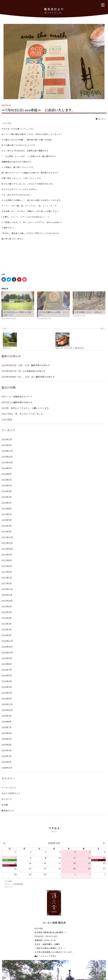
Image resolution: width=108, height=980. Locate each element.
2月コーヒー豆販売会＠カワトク (17, 397)
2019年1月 (6, 762)
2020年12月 (7, 641)
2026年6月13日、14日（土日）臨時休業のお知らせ (26, 365)
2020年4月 (7, 681)
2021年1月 (6, 635)
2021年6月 (7, 606)
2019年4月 (6, 745)
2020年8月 (7, 664)
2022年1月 (7, 583)
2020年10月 (7, 652)
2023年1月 (6, 532)
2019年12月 (7, 704)
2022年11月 (7, 543)
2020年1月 (7, 699)
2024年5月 (7, 485)
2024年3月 (7, 497)
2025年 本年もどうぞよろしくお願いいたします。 (26, 408)
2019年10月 (7, 710)
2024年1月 (6, 503)
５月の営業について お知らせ (88, 312)
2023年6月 (7, 514)
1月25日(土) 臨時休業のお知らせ (17, 402)
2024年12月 (7, 451)
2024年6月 (7, 480)
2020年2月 (7, 693)
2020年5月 (7, 676)
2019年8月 (6, 722)
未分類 (5, 805)
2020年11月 (7, 647)
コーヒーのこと (9, 787)
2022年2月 (7, 578)
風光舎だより (8, 811)
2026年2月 (7, 439)
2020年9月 (7, 658)
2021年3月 (6, 624)
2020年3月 (7, 687)
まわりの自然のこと (11, 793)
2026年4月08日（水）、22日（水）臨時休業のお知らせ (28, 377)
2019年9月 (7, 716)
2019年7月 (6, 727)
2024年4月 (7, 491)
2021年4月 (6, 618)
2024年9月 (7, 468)
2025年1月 (7, 445)
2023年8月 (7, 508)
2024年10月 (7, 462)
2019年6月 (7, 733)
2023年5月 (7, 520)
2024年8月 (7, 474)
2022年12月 (7, 537)
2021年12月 (7, 589)
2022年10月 (7, 549)
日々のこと (102, 119)
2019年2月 (7, 756)
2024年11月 (7, 457)
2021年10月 (7, 601)
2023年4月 (7, 526)
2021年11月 (7, 595)
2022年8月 (7, 560)
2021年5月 (7, 612)
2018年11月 (7, 768)
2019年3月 (6, 750)
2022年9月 (7, 555)
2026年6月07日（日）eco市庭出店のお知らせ (23, 371)
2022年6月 (7, 566)
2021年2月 (7, 629)
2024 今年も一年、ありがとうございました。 (23, 414)
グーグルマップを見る (45, 956)
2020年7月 (7, 670)
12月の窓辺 (7, 420)
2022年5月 (7, 572)
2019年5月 (7, 739)
